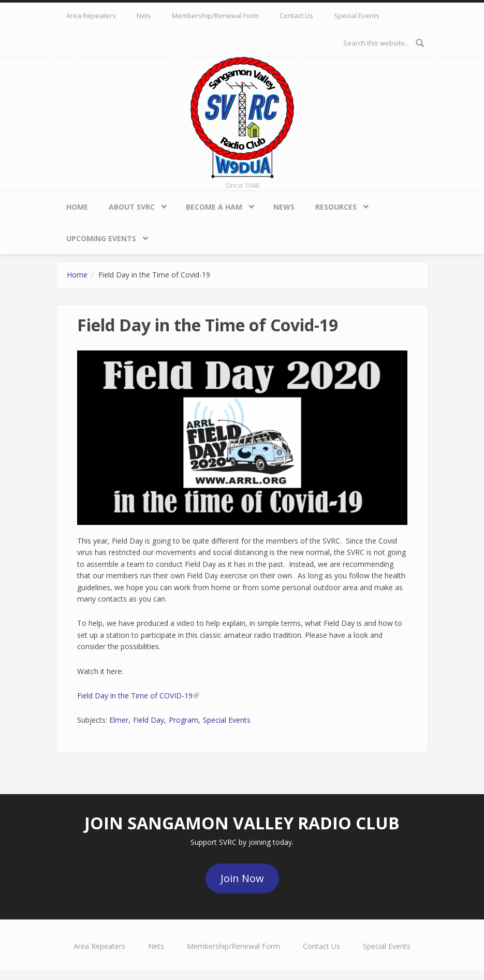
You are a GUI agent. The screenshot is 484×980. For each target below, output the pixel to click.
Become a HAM (217, 205)
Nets (144, 16)
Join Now (242, 878)
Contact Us (296, 16)
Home (77, 207)
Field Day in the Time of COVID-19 (138, 696)
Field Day (149, 720)
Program (184, 720)
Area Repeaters (91, 16)
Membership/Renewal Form (215, 16)
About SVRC (134, 205)
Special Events (357, 16)
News (284, 207)
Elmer (119, 720)
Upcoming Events (104, 236)
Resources (339, 205)
